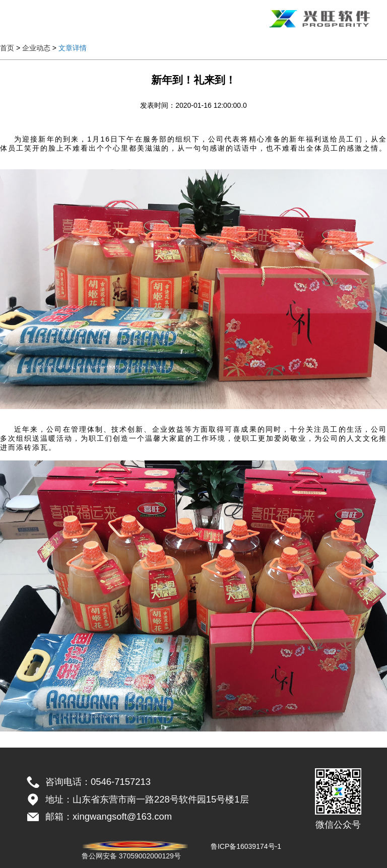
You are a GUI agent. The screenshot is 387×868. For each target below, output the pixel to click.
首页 (7, 48)
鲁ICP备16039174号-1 (246, 846)
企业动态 (36, 48)
